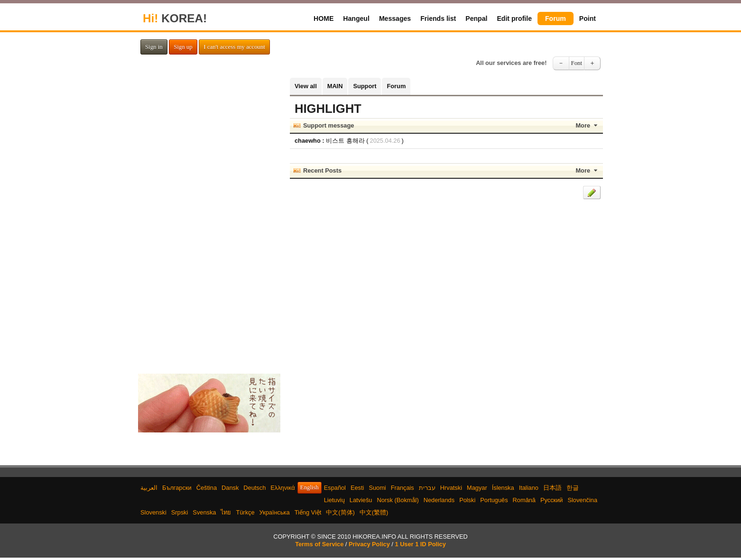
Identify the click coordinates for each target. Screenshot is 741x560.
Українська (275, 512)
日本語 (552, 488)
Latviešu (361, 500)
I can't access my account (234, 47)
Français (403, 488)
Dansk (230, 488)
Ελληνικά (283, 488)
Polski (467, 500)
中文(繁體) (374, 512)
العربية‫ (149, 488)
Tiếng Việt (308, 512)
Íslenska (503, 488)
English (310, 487)
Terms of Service (319, 544)
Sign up (183, 47)
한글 (573, 488)
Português (494, 500)
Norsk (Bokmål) (398, 500)
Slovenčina (582, 500)
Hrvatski (451, 488)
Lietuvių (334, 500)
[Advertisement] (209, 220)
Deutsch (255, 488)
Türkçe (245, 512)
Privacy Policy (369, 544)
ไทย (226, 512)
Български (177, 488)
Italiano (529, 488)
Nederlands (439, 500)
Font (577, 63)
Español (335, 488)
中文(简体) (340, 512)
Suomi (377, 488)
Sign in (154, 47)
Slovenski (153, 512)
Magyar (477, 488)
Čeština (207, 488)
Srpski (180, 512)
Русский (551, 500)
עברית (427, 488)
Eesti (357, 488)
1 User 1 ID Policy (420, 544)
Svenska (204, 512)
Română (524, 500)
